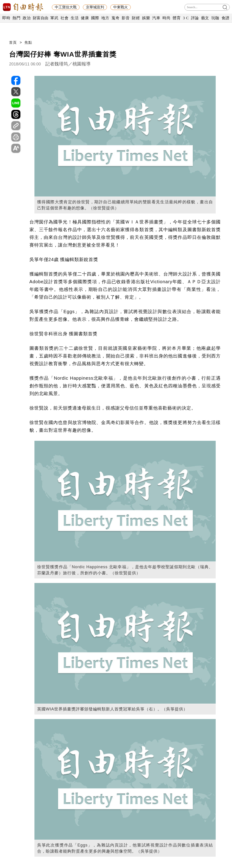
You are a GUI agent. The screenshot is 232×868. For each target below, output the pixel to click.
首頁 (13, 42)
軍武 (54, 18)
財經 (136, 18)
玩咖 (215, 18)
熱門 (16, 18)
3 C (186, 18)
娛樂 (146, 18)
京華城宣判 (95, 7)
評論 (195, 18)
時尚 (166, 18)
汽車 (156, 18)
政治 (27, 18)
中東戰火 (121, 7)
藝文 (205, 18)
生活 (75, 18)
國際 (95, 18)
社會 (64, 18)
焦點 (28, 42)
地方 (105, 18)
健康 (85, 18)
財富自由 (40, 18)
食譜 (226, 18)
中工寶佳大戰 (66, 7)
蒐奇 (115, 18)
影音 (126, 18)
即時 (6, 18)
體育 (177, 18)
